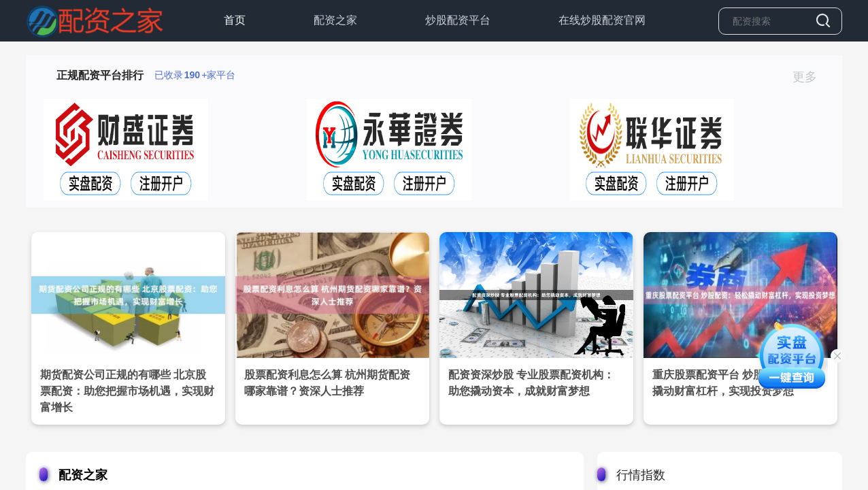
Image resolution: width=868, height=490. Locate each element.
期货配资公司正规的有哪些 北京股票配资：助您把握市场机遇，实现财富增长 (127, 391)
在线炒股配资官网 (602, 20)
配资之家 (335, 20)
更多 (811, 77)
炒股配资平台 (458, 20)
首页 (235, 20)
